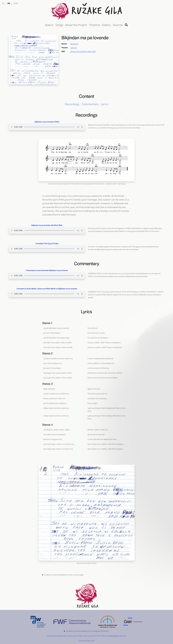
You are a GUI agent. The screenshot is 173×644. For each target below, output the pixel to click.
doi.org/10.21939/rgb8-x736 (83, 51)
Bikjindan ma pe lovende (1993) (47, 122)
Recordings (72, 104)
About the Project (76, 25)
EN (9, 3)
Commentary (90, 104)
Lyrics (105, 104)
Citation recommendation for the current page (64, 575)
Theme (82, 641)
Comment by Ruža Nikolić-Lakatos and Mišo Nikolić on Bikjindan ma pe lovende (47, 289)
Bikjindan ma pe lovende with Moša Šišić (47, 225)
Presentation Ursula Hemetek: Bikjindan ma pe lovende (47, 270)
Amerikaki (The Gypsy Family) (47, 243)
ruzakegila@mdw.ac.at (117, 636)
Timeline (94, 25)
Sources (118, 25)
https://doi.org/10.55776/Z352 (92, 636)
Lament (74, 47)
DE (3, 3)
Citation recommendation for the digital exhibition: (88, 631)
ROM (15, 3)
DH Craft (91, 641)
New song (74, 44)
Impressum (72, 636)
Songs (59, 25)
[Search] (126, 25)
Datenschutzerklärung (56, 636)
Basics (49, 25)
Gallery (106, 25)
